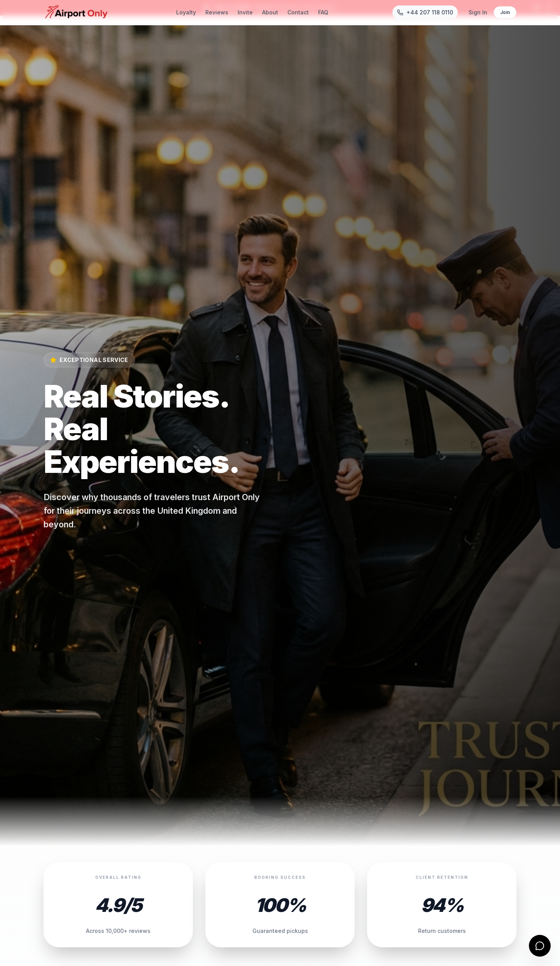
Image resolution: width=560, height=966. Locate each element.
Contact (298, 12)
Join (505, 12)
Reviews (217, 12)
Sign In (478, 12)
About (270, 12)
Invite (245, 12)
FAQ (323, 12)
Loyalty (186, 12)
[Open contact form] (540, 946)
